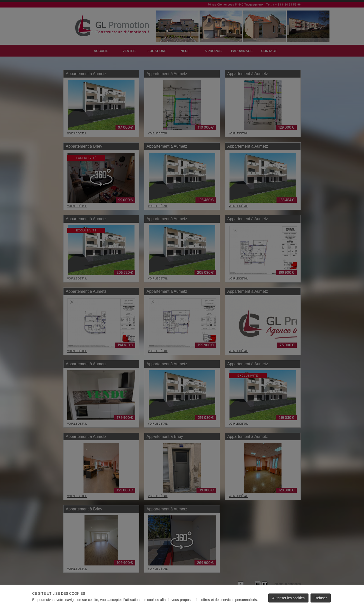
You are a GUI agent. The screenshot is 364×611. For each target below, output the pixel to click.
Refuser (321, 598)
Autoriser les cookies (288, 598)
